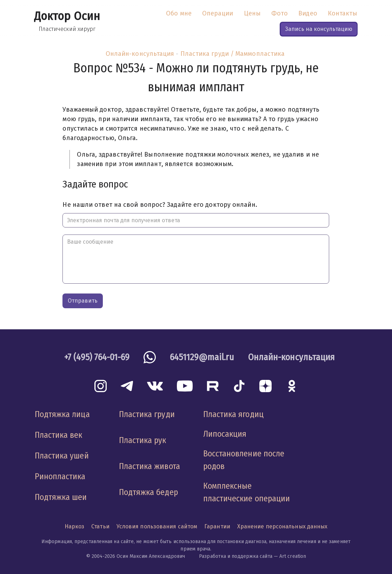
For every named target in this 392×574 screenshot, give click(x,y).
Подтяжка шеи (61, 497)
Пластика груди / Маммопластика (233, 54)
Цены (252, 13)
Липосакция (225, 434)
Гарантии (217, 526)
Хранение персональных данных (283, 526)
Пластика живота (150, 466)
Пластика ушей (62, 456)
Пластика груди (147, 414)
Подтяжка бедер (148, 492)
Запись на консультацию (319, 29)
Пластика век (59, 435)
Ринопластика (60, 476)
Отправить (83, 301)
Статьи (100, 526)
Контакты (343, 13)
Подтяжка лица (62, 414)
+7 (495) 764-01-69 (97, 357)
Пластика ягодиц (233, 414)
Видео (308, 13)
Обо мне (179, 13)
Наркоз (75, 526)
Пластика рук (143, 440)
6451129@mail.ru (202, 357)
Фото (280, 13)
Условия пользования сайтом (157, 526)
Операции (218, 13)
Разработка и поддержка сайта (236, 556)
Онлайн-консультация (140, 54)
